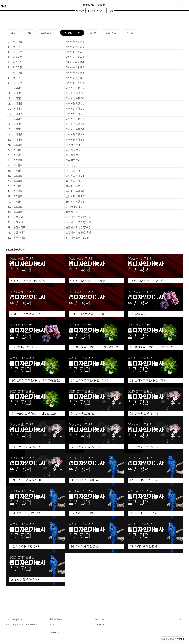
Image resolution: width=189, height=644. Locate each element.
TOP (181, 620)
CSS (13, 33)
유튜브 (130, 33)
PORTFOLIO (100, 624)
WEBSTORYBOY (94, 5)
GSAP (93, 33)
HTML (28, 33)
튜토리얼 (92, 10)
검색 (184, 5)
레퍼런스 (80, 10)
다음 (104, 596)
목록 (111, 10)
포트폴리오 (111, 33)
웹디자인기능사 (72, 33)
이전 (85, 596)
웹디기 (102, 10)
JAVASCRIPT (48, 33)
